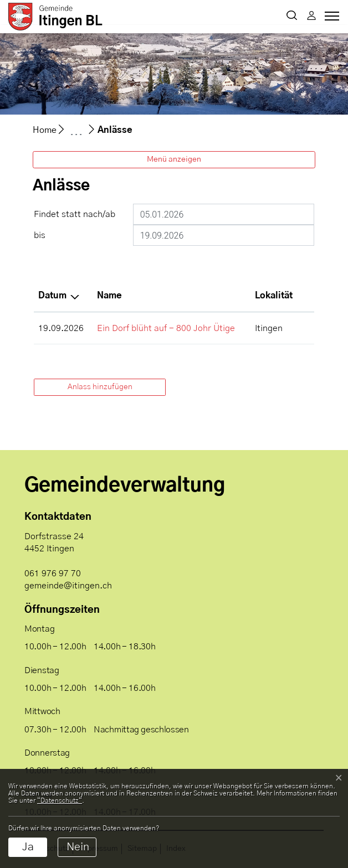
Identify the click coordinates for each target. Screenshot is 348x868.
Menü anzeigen (174, 159)
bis (40, 235)
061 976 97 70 (53, 573)
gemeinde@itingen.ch (68, 586)
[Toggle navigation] (330, 19)
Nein (78, 847)
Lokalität (274, 296)
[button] (292, 17)
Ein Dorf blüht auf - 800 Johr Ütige (166, 328)
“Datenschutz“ (60, 800)
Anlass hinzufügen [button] (100, 387)
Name (109, 296)
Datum (52, 296)
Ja (28, 847)
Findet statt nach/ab (75, 214)
